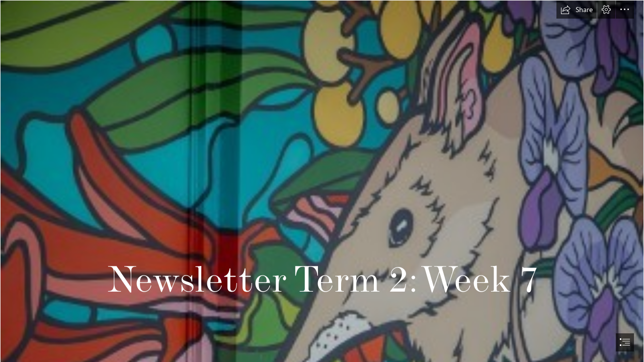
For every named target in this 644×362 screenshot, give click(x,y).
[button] (577, 10)
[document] (322, 181)
